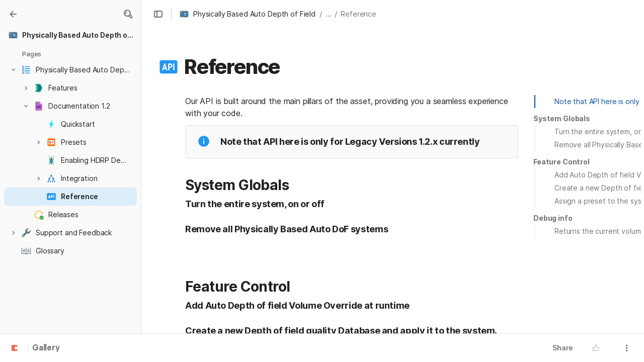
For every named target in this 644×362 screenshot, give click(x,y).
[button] (128, 14)
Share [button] (563, 348)
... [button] (329, 14)
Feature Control (561, 162)
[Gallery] (13, 14)
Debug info (553, 218)
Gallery (46, 348)
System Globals (562, 118)
